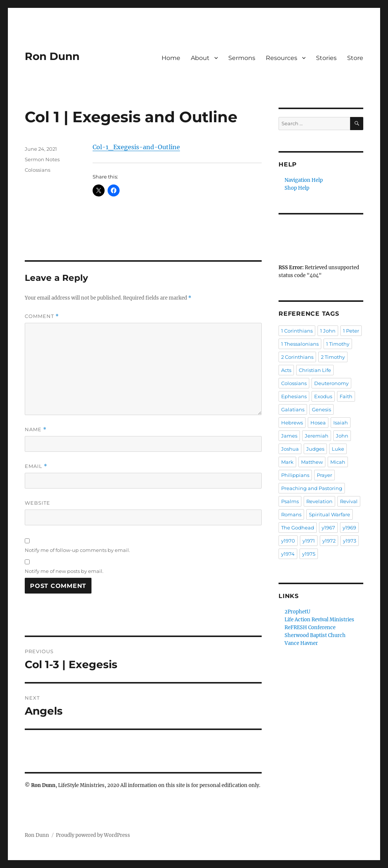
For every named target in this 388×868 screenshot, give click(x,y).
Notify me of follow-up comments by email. (77, 550)
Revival (349, 501)
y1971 (309, 541)
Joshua (290, 449)
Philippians (295, 475)
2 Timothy (333, 357)
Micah (338, 462)
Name (36, 430)
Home (171, 58)
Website (37, 503)
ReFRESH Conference (310, 627)
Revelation (319, 501)
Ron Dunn (52, 56)
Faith (346, 396)
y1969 (349, 528)
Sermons (242, 58)
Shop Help (297, 188)
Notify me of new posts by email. (64, 571)
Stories (326, 58)
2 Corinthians (297, 357)
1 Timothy (338, 344)
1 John (328, 331)
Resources (282, 58)
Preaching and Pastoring (312, 488)
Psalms (290, 501)
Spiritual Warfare (330, 514)
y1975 (309, 554)
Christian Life (315, 370)
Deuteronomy (331, 383)
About (200, 58)
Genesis (321, 409)
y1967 (328, 528)
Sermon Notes (42, 159)
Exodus (323, 396)
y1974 (288, 554)
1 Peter (351, 331)
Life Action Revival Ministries (319, 620)
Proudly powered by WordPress (93, 835)
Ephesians (294, 396)
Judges (315, 449)
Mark (287, 462)
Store (355, 58)
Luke (338, 449)
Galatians (293, 409)
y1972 (329, 541)
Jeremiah (317, 436)
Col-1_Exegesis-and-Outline (136, 147)
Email (36, 466)
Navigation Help (304, 180)
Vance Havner (301, 643)
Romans (291, 514)
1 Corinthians (297, 331)
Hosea (318, 423)
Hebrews (292, 423)
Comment (42, 316)
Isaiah (341, 423)
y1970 (288, 541)
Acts (286, 370)
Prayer (324, 475)
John (342, 436)
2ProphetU (297, 612)
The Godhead (298, 528)
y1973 (350, 541)
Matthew (312, 462)
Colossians (37, 170)
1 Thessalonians (300, 344)
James (289, 436)
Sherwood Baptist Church (315, 635)
